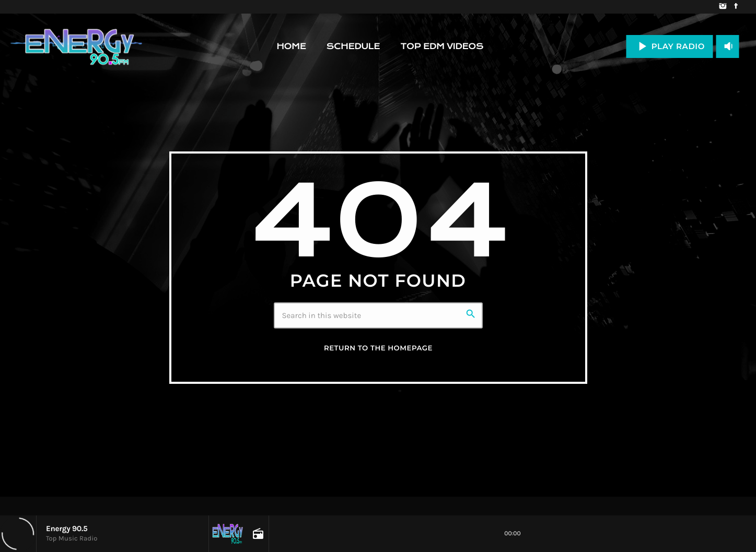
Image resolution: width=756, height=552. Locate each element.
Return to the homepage (378, 348)
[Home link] (76, 46)
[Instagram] (723, 7)
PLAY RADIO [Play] (670, 46)
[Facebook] (736, 7)
